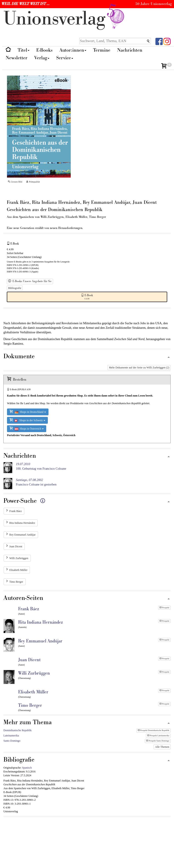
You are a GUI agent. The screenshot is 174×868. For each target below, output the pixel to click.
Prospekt (164, 608)
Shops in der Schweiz (27, 420)
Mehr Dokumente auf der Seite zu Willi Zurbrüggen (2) (139, 368)
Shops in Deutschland (28, 412)
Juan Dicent (16, 546)
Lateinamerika (11, 736)
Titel (24, 50)
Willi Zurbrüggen (19, 558)
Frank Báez (16, 511)
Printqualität (33, 182)
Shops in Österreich (27, 428)
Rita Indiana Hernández (22, 523)
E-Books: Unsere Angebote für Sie (30, 281)
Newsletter (17, 58)
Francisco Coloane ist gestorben (36, 482)
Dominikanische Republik (18, 730)
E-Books (44, 50)
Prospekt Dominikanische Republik (153, 730)
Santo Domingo (12, 741)
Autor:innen (73, 50)
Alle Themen (162, 747)
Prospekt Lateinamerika (158, 736)
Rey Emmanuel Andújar (22, 535)
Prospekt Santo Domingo (158, 741)
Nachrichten (130, 50)
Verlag (42, 58)
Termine (102, 50)
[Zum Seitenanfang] (169, 357)
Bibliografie (15, 288)
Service (65, 58)
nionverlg (65, 19)
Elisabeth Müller (18, 570)
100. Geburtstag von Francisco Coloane (41, 466)
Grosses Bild (15, 182)
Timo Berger (16, 582)
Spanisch (27, 768)
